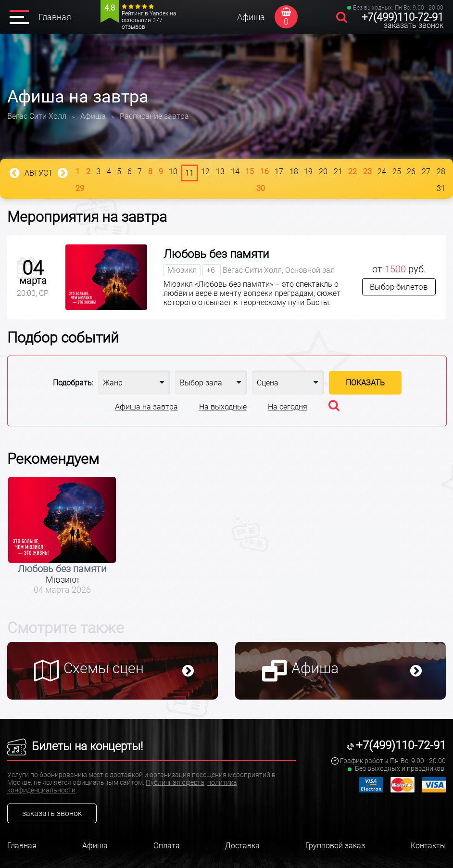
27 (426, 172)
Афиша (251, 17)
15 (250, 172)
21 (338, 172)
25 (397, 172)
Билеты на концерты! (75, 746)
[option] (62, 536)
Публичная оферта (175, 782)
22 (352, 172)
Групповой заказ (335, 846)
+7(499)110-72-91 (403, 17)
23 (367, 172)
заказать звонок (414, 25)
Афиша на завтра (146, 407)
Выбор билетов (399, 287)
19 (308, 172)
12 (205, 172)
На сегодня (288, 407)
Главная (55, 17)
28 (441, 172)
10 (173, 172)
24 (382, 172)
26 (411, 172)
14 (235, 172)
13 (220, 172)
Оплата (167, 846)
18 (294, 172)
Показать (365, 383)
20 (323, 172)
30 (261, 188)
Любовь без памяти (216, 254)
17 (279, 172)
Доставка (242, 846)
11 (189, 173)
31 (441, 188)
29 (80, 188)
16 (264, 172)
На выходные (223, 407)
